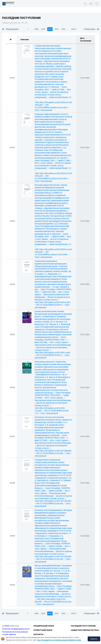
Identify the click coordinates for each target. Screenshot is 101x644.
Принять (94, 639)
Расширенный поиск (44, 626)
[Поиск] (85, 4)
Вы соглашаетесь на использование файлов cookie (59, 640)
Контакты (38, 634)
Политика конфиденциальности (16, 629)
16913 (73, 29)
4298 (36, 29)
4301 (57, 29)
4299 (43, 29)
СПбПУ (7, 626)
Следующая (91, 29)
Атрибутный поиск (43, 630)
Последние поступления (83, 626)
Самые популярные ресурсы (85, 630)
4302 (63, 29)
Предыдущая (10, 29)
